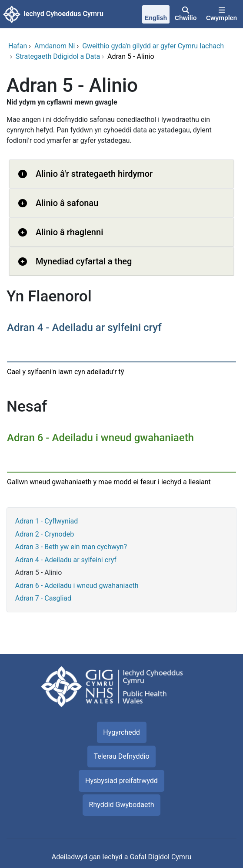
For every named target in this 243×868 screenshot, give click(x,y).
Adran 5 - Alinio (39, 572)
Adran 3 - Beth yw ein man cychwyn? (71, 547)
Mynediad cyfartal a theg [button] (84, 261)
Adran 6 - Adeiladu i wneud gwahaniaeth (77, 586)
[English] (156, 15)
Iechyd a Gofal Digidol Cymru (147, 857)
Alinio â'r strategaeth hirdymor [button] (94, 174)
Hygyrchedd (121, 732)
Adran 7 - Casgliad (43, 598)
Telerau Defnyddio (121, 756)
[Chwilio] (186, 14)
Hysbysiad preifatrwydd (121, 781)
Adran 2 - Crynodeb (45, 534)
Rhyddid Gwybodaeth (122, 805)
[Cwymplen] (221, 14)
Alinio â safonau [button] (67, 203)
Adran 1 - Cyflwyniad (47, 521)
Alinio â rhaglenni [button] (69, 232)
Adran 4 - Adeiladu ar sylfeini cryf (66, 560)
